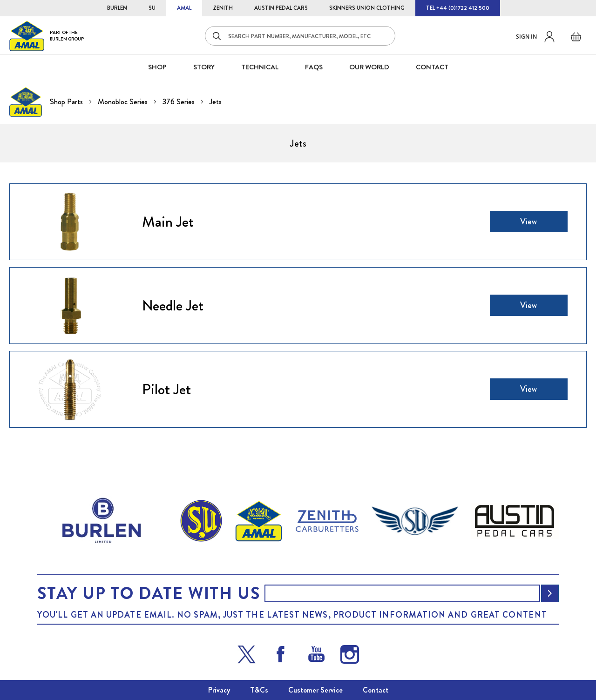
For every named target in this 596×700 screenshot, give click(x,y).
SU (152, 8)
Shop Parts (67, 102)
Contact (376, 690)
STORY (204, 67)
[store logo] (47, 36)
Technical (260, 67)
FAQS (314, 67)
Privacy (219, 690)
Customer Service (315, 690)
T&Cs (259, 690)
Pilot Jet (166, 389)
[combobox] (300, 36)
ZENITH (223, 8)
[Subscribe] (550, 593)
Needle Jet (173, 305)
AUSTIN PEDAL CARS (281, 8)
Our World (369, 67)
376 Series (179, 102)
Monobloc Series (124, 102)
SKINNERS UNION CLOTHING (367, 8)
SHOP (157, 67)
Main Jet (168, 222)
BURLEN (117, 8)
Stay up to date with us (149, 593)
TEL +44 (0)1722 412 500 (458, 8)
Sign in (526, 37)
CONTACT (432, 67)
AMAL (184, 8)
